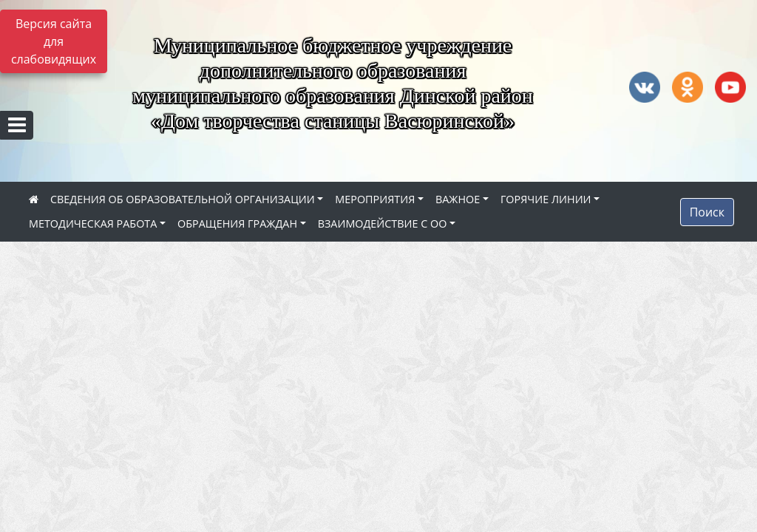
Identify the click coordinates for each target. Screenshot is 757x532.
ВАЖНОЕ (458, 199)
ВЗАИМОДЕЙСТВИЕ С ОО (383, 224)
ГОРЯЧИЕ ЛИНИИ (546, 199)
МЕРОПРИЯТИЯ (375, 199)
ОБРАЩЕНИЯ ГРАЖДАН (237, 224)
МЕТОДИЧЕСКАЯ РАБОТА (93, 224)
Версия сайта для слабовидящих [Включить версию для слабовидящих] (54, 41)
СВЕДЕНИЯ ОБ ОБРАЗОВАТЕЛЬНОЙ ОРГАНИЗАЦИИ (183, 199)
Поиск (707, 212)
